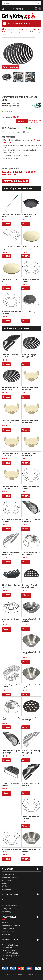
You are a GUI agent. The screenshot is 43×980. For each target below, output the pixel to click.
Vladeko (5, 922)
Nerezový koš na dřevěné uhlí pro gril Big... (31, 620)
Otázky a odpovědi (9, 909)
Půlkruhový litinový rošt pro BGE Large (10, 356)
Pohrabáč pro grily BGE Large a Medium (11, 216)
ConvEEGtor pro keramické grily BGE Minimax (30, 454)
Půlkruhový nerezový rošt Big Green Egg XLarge (31, 752)
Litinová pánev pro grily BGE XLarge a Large (30, 216)
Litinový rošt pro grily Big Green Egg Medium (29, 356)
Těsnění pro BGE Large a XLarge (31, 312)
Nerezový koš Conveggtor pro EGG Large (31, 280)
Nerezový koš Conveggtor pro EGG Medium (31, 818)
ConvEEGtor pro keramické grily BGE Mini (10, 487)
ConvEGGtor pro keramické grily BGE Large (10, 422)
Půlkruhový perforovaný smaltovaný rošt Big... (29, 586)
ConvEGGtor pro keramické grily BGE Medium (30, 422)
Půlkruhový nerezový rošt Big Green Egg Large (11, 553)
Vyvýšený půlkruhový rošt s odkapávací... (10, 785)
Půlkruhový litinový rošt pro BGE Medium (30, 785)
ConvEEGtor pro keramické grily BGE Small (10, 454)
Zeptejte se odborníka (12, 132)
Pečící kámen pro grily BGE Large (10, 280)
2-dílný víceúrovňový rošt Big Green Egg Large (31, 553)
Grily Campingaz (8, 931)
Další (34, 77)
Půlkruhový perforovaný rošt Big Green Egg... (31, 520)
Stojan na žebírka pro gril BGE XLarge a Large (11, 248)
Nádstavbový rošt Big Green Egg (11, 620)
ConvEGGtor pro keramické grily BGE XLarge (30, 389)
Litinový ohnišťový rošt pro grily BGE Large (30, 719)
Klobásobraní (7, 880)
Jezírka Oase (7, 934)
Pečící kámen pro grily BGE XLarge (30, 248)
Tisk (27, 132)
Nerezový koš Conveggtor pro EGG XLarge (11, 313)
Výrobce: (5, 106)
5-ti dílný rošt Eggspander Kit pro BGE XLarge (11, 686)
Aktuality (5, 900)
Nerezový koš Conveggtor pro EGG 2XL (11, 850)
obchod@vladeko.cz (12, 956)
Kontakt (19, 9)
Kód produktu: (7, 103)
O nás (4, 903)
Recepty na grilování (9, 906)
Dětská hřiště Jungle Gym (11, 925)
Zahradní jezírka (8, 928)
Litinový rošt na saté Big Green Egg (12, 586)
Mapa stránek (7, 889)
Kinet (37, 974)
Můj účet (5, 886)
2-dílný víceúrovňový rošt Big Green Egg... (11, 719)
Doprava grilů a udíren (10, 877)
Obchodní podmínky (9, 874)
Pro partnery (6, 912)
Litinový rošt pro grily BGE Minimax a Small (10, 389)
